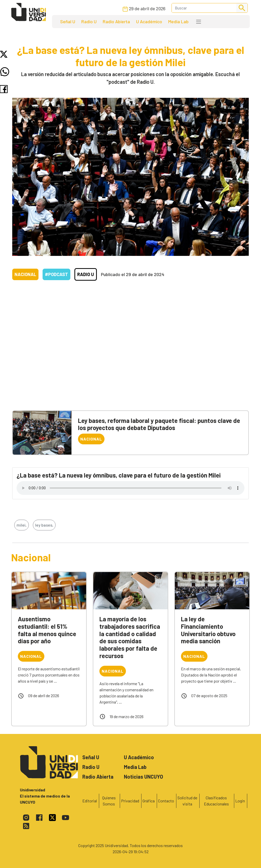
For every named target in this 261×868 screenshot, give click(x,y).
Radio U (89, 21)
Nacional (25, 274)
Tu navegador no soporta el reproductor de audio (130, 488)
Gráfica (149, 801)
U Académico (149, 21)
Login (240, 801)
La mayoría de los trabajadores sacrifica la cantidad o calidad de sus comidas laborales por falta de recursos (130, 637)
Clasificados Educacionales (216, 801)
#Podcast (56, 274)
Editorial (90, 801)
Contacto (166, 801)
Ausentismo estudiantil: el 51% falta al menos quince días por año (47, 630)
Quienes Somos (109, 801)
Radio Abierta (116, 21)
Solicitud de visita (187, 801)
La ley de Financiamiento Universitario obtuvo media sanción (208, 630)
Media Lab (178, 21)
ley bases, (44, 525)
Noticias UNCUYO (143, 777)
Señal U (68, 21)
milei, (22, 525)
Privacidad (130, 801)
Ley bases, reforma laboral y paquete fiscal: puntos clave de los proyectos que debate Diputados (159, 424)
